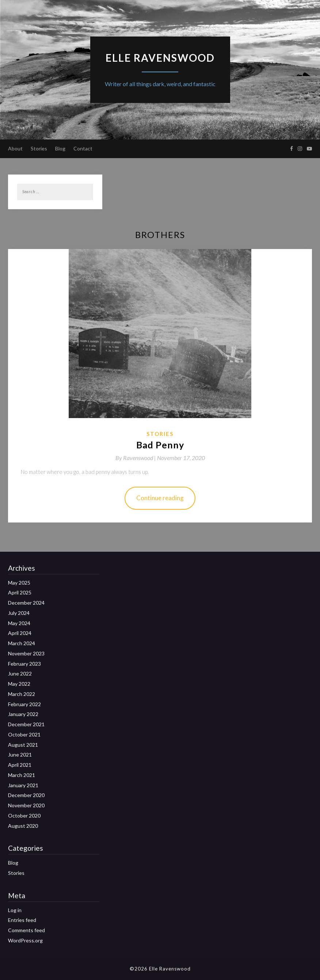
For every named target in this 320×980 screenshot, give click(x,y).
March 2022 (22, 694)
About (15, 148)
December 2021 (26, 724)
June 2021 (20, 755)
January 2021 (23, 785)
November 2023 (26, 653)
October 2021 (24, 734)
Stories (39, 148)
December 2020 (26, 795)
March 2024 (22, 643)
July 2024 (19, 613)
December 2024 (26, 603)
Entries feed (22, 920)
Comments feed (26, 930)
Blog (60, 148)
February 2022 (24, 704)
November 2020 (26, 805)
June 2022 (20, 673)
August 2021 (23, 745)
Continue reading (160, 498)
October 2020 (24, 816)
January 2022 (23, 714)
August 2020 (23, 826)
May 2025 (19, 583)
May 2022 (19, 684)
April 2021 (20, 765)
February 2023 (24, 664)
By (136, 458)
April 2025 (20, 592)
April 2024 (20, 633)
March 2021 (22, 775)
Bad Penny (160, 445)
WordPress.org (25, 940)
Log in (15, 910)
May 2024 (19, 623)
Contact (83, 148)
